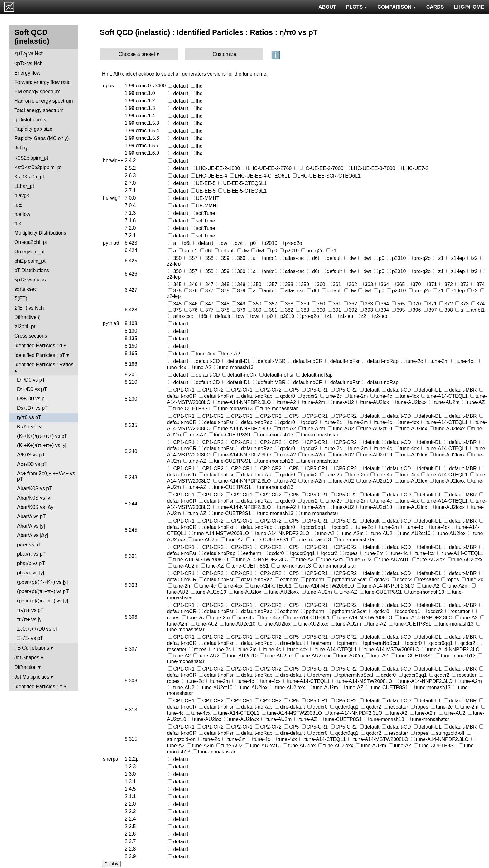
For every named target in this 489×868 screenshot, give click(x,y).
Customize (225, 54)
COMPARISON (397, 7)
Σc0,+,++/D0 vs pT (38, 629)
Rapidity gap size (33, 129)
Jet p (21, 148)
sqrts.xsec (26, 289)
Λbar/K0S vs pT (35, 488)
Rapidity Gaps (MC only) (41, 138)
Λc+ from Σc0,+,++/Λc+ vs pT (46, 476)
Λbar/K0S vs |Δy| (36, 507)
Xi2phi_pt (25, 327)
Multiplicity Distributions (40, 233)
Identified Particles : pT (40, 355)
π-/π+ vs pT (30, 610)
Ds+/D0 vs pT (32, 399)
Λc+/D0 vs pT (32, 464)
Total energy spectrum (39, 110)
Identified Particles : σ (38, 346)
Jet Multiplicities (32, 677)
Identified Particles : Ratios (44, 365)
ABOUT (327, 7)
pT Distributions (32, 270)
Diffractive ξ (27, 317)
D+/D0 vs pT (31, 380)
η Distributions (30, 120)
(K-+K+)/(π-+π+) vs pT (42, 436)
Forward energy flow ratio (43, 82)
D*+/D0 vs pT (32, 389)
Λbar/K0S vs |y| (34, 498)
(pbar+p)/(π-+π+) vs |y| (43, 601)
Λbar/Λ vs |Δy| (33, 535)
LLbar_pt (24, 186)
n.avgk (22, 195)
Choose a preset (137, 54)
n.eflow (22, 214)
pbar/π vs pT (31, 554)
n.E (18, 205)
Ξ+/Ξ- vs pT (30, 638)
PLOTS (357, 7)
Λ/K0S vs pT (31, 455)
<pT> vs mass (30, 280)
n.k (18, 224)
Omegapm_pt (29, 252)
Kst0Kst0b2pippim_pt (38, 167)
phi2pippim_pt (30, 261)
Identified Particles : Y (38, 687)
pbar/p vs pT (31, 563)
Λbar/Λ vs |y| (31, 526)
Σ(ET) (21, 298)
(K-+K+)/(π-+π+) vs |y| (42, 445)
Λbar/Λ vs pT (31, 517)
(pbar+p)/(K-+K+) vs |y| (43, 582)
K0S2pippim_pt (31, 158)
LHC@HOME (469, 7)
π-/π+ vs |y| (30, 619)
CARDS (435, 7)
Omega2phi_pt (31, 242)
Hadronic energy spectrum (44, 101)
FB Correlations (32, 648)
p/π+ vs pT (29, 545)
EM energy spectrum (37, 92)
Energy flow (27, 73)
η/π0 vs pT (29, 417)
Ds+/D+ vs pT (32, 408)
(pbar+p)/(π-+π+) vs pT (43, 591)
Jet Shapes (27, 658)
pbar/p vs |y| (31, 573)
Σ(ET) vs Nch (29, 308)
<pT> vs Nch (29, 54)
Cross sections (31, 336)
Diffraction (26, 667)
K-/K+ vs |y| (30, 427)
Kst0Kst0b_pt (29, 177)
